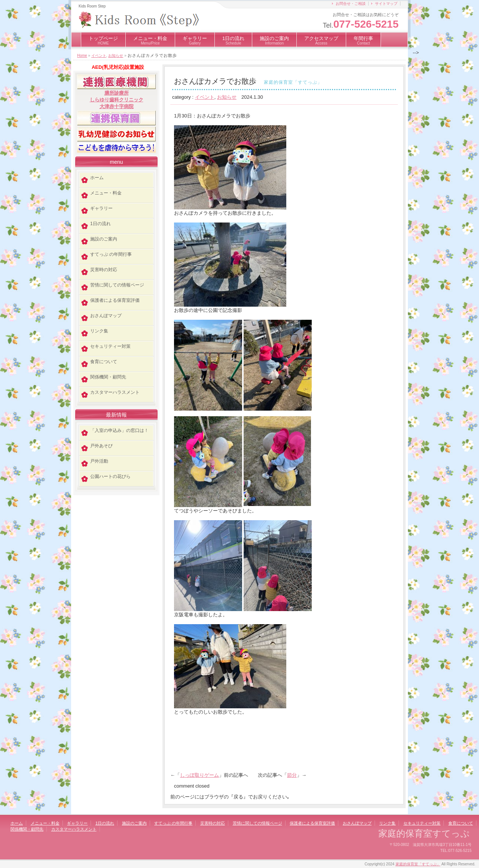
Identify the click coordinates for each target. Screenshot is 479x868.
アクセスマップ (321, 40)
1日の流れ (233, 40)
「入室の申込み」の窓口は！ (119, 430)
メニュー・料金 (150, 40)
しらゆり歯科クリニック (117, 100)
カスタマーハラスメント (115, 392)
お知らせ (116, 56)
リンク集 (99, 331)
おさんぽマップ (106, 316)
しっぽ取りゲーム (199, 775)
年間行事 (363, 40)
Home (82, 56)
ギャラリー (195, 40)
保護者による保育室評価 (115, 300)
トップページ (103, 40)
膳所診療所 (117, 93)
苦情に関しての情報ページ (117, 285)
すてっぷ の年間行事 (111, 254)
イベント (99, 56)
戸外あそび (101, 446)
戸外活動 (99, 461)
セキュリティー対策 (110, 346)
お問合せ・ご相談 (351, 4)
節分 (292, 775)
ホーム (97, 178)
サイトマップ (386, 4)
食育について (104, 362)
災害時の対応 (104, 270)
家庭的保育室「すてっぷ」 (418, 864)
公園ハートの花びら (110, 476)
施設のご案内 (274, 40)
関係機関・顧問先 (108, 377)
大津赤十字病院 (117, 106)
